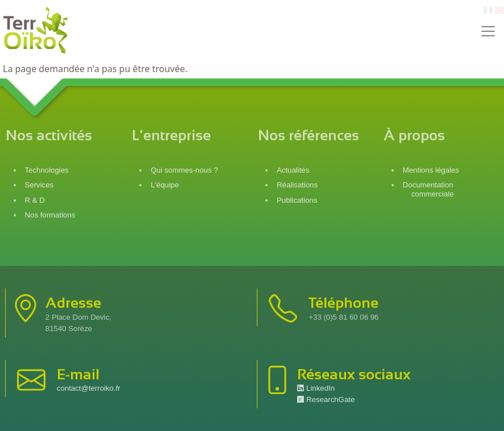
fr (487, 11)
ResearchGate (326, 399)
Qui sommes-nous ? (184, 170)
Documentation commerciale (428, 189)
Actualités (293, 170)
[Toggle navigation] (488, 31)
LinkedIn (316, 388)
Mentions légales (431, 170)
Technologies (47, 170)
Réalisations (297, 185)
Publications (297, 200)
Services (39, 185)
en (499, 11)
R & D (35, 200)
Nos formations (50, 215)
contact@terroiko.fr (89, 388)
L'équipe (165, 185)
